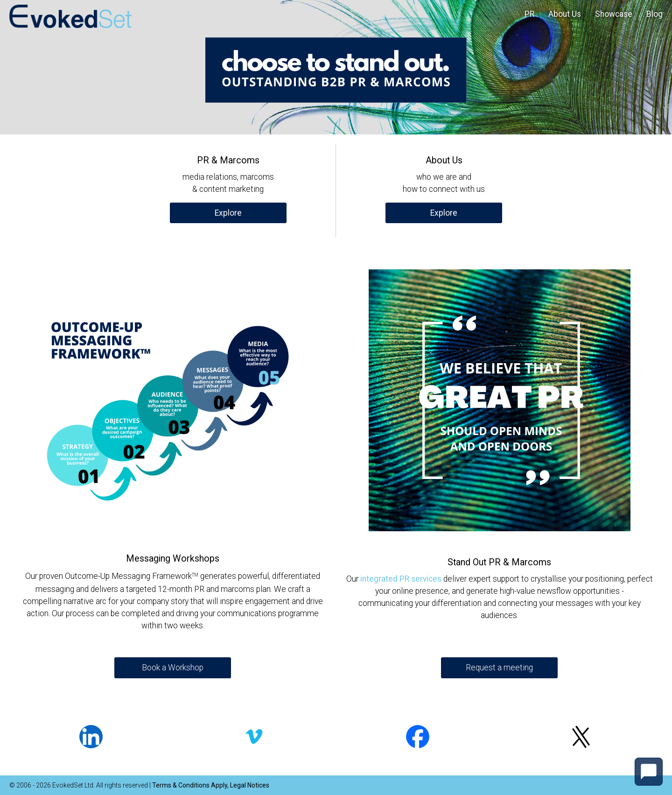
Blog (654, 14)
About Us (565, 14)
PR (529, 14)
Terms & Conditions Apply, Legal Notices (211, 785)
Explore (228, 213)
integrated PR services (401, 579)
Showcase (614, 14)
